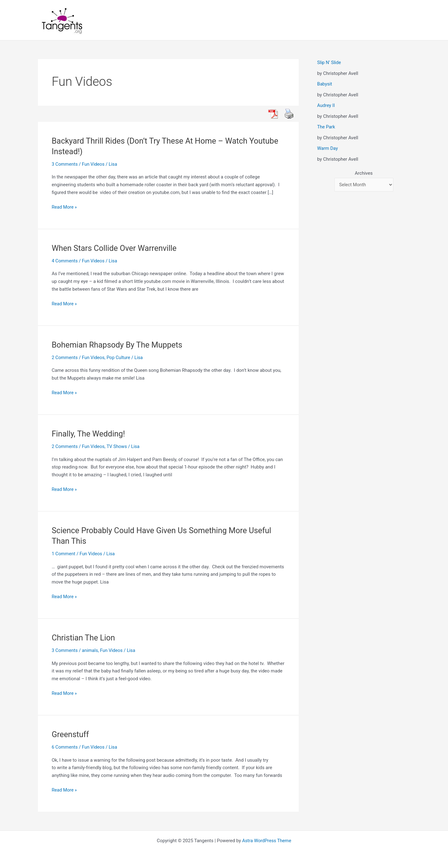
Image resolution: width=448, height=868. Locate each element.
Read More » (65, 207)
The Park (326, 127)
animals (91, 650)
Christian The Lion (84, 638)
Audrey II (326, 105)
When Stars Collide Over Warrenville (116, 248)
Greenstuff (71, 734)
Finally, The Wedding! (89, 434)
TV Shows (118, 446)
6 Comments (65, 747)
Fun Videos (94, 164)
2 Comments (65, 358)
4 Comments (65, 261)
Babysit (325, 84)
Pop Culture (120, 358)
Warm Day (328, 148)
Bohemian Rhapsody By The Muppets (119, 345)
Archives (364, 173)
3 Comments (65, 164)
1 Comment (64, 554)
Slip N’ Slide (329, 62)
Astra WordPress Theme (267, 841)
